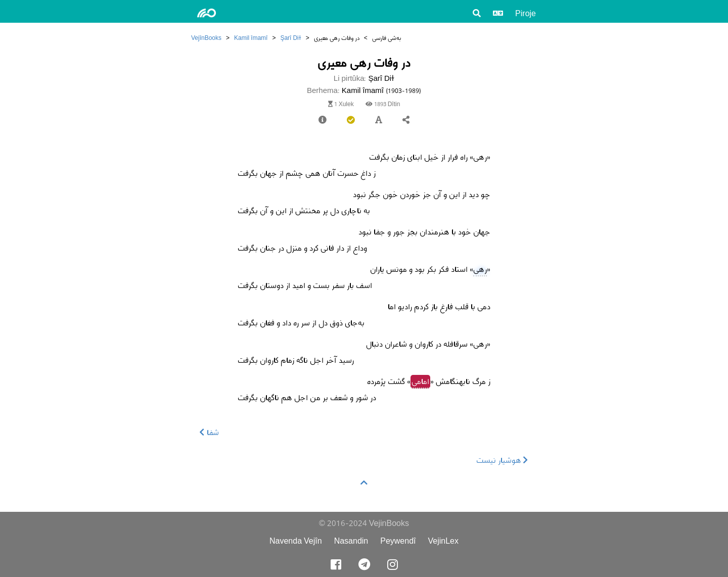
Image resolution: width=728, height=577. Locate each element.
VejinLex (444, 541)
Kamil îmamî (251, 38)
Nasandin (351, 541)
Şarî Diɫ (290, 38)
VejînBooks (206, 38)
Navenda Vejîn (296, 541)
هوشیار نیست (502, 460)
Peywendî (398, 541)
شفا (209, 432)
